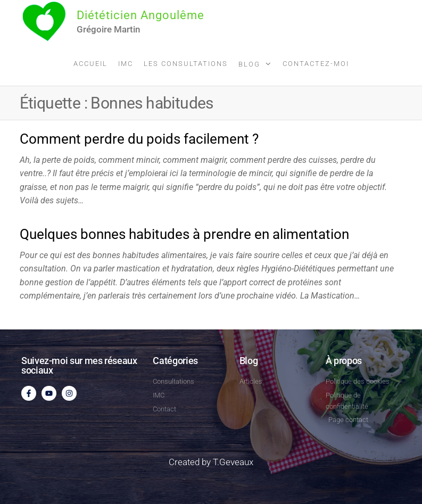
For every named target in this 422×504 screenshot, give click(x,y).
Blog (249, 64)
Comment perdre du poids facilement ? (139, 139)
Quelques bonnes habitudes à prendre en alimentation (184, 234)
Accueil (90, 64)
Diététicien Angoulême (140, 15)
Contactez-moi (316, 64)
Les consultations (186, 64)
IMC (126, 64)
